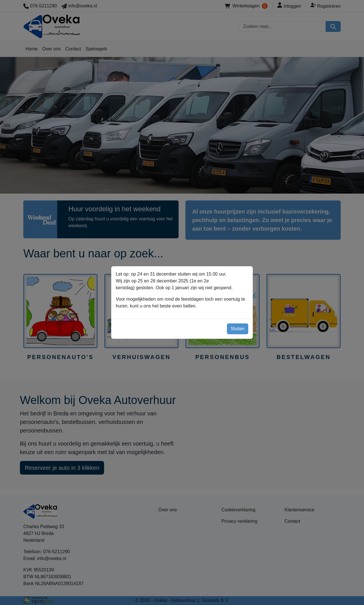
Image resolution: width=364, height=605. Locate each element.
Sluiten (238, 328)
